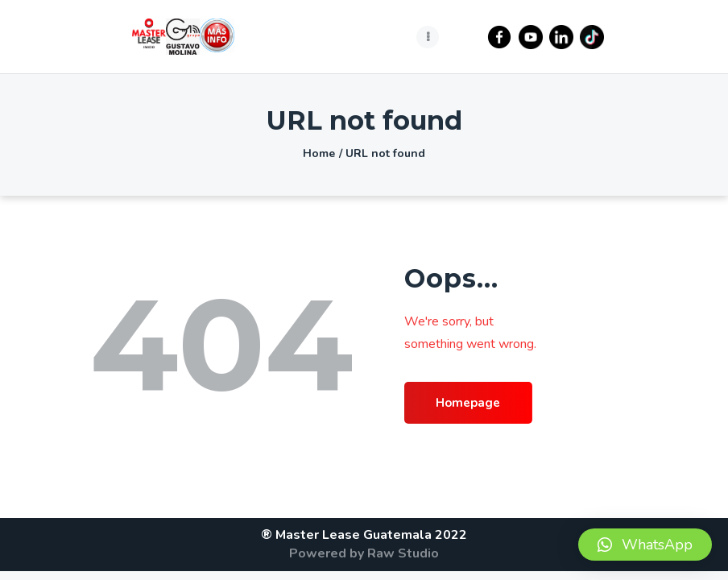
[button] (645, 545)
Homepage (475, 404)
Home (319, 153)
